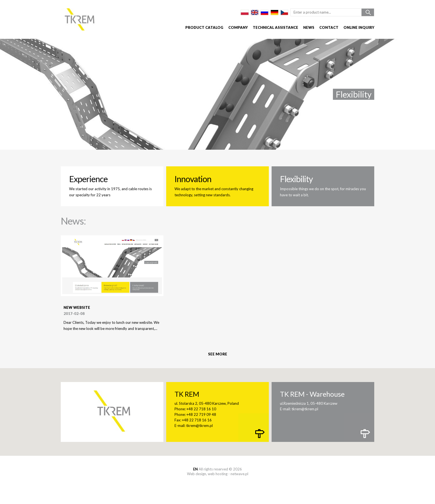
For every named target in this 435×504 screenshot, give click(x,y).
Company (238, 27)
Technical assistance (275, 27)
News (309, 27)
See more (218, 354)
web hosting (218, 474)
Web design (197, 474)
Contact (329, 27)
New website (77, 307)
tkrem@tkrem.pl (199, 426)
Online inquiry (359, 27)
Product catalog (204, 27)
